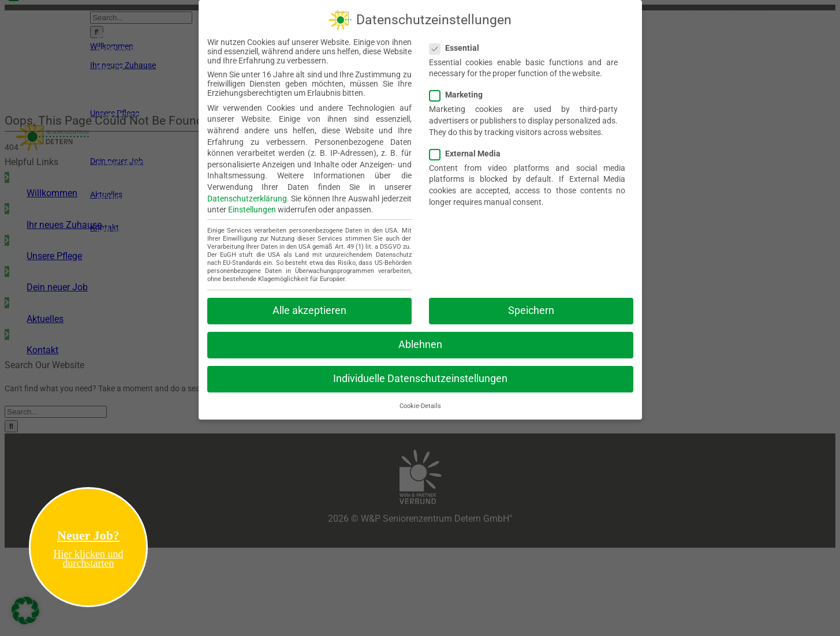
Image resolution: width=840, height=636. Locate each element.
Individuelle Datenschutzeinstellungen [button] (420, 376)
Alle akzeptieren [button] (309, 308)
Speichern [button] (531, 308)
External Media (470, 151)
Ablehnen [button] (420, 342)
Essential (459, 46)
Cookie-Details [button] (420, 404)
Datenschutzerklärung (247, 196)
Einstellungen (252, 207)
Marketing (461, 92)
